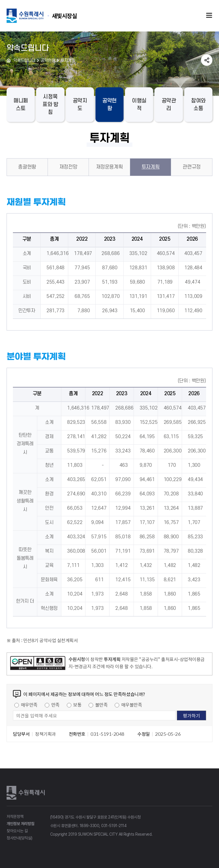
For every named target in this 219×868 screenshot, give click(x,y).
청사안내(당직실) (19, 838)
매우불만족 (132, 705)
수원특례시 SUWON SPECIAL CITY (64, 16)
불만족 (101, 705)
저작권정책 (15, 816)
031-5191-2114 (114, 826)
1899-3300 (90, 826)
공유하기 (207, 60)
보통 (77, 705)
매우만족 (29, 705)
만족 (55, 705)
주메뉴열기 (209, 15)
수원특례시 (27, 793)
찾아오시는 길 (17, 831)
